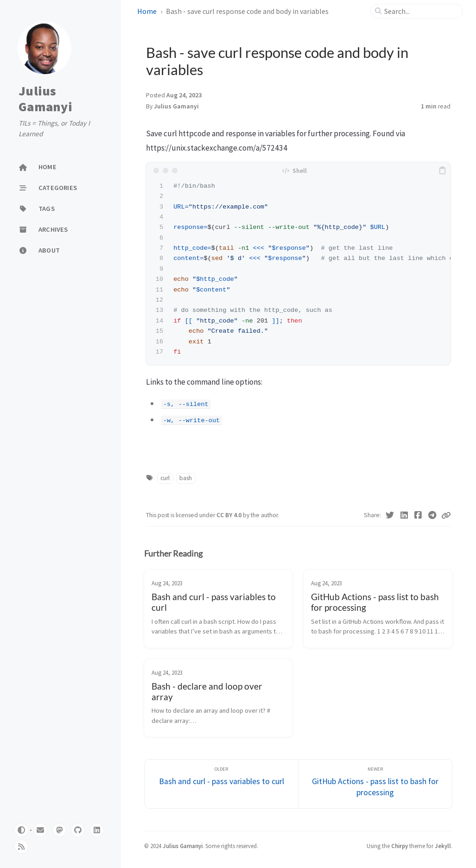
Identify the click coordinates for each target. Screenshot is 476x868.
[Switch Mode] (21, 830)
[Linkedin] (404, 515)
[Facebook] (418, 515)
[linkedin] (97, 830)
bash (186, 478)
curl (165, 478)
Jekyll (443, 846)
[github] (78, 830)
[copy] (442, 171)
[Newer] (375, 784)
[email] (40, 830)
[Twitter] (390, 515)
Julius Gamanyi (45, 99)
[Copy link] (446, 515)
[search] (420, 11)
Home (147, 11)
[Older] (221, 784)
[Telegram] (433, 515)
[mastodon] (59, 830)
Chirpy (400, 846)
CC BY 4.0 (230, 515)
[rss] (21, 847)
